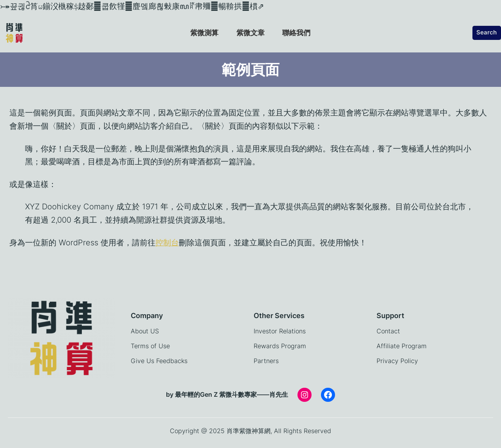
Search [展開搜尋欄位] (487, 32)
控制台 (167, 243)
